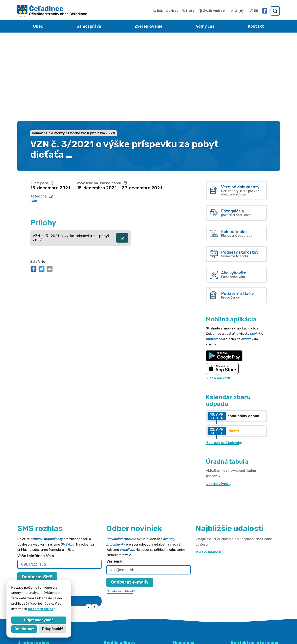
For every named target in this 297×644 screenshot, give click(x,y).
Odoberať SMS (37, 495)
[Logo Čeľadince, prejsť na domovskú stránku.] (52, 11)
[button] (89, 525)
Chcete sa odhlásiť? (32, 504)
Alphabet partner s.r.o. (151, 633)
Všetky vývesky (219, 402)
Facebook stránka (246, 611)
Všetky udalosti (208, 470)
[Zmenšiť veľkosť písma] (232, 11)
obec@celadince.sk (246, 606)
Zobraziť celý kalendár (224, 361)
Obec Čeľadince (211, 633)
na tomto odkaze (42, 609)
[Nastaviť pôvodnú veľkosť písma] (236, 11)
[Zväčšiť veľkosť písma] (241, 11)
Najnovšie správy (44, 526)
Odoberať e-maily (130, 500)
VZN (34, 119)
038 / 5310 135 (243, 602)
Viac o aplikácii (218, 296)
